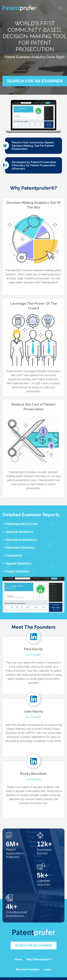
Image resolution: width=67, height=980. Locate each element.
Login (48, 969)
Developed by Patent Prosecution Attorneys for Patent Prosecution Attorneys (31, 166)
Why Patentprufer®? (39, 959)
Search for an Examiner (34, 945)
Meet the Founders (28, 969)
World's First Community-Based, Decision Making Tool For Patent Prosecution (30, 146)
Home (18, 959)
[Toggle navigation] (61, 8)
